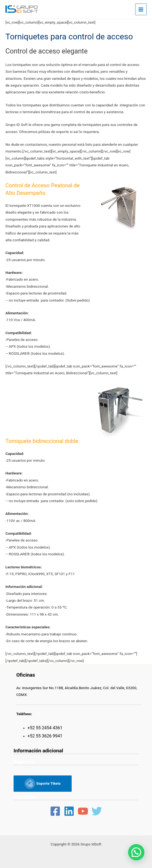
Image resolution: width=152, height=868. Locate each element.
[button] (136, 852)
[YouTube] (83, 811)
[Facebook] (55, 811)
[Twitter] (97, 811)
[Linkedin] (69, 811)
